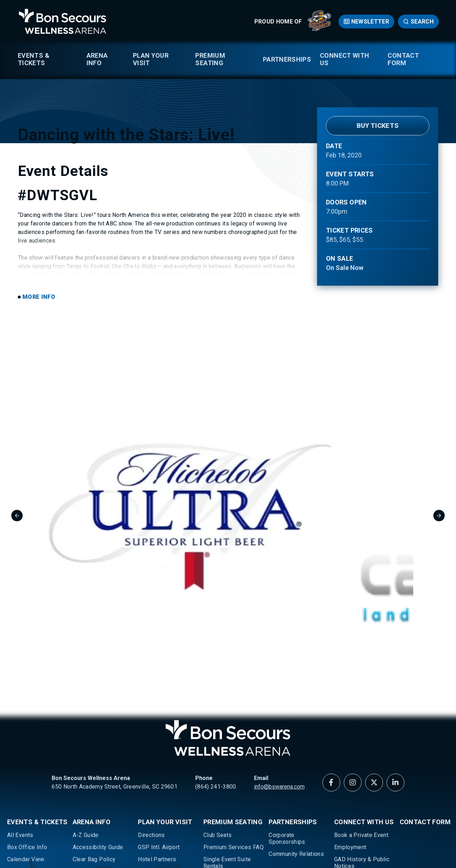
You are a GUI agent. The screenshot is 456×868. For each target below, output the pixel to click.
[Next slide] (439, 506)
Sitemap (259, 839)
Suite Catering (222, 765)
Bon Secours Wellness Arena (62, 21)
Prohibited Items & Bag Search (103, 762)
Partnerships (287, 59)
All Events (20, 710)
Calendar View (26, 734)
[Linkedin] (395, 658)
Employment (350, 722)
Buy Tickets (378, 126)
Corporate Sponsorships (287, 713)
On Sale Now (345, 268)
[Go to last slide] (17, 506)
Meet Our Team (354, 777)
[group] (88, 506)
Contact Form (403, 59)
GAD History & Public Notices (362, 738)
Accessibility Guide (98, 722)
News (342, 789)
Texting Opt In (91, 789)
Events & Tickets (34, 59)
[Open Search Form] (418, 22)
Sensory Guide (92, 777)
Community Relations (296, 729)
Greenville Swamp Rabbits (31, 750)
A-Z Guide (86, 710)
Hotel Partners (157, 734)
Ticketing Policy (28, 777)
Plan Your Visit (151, 59)
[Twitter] (374, 658)
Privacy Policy (187, 839)
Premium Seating (210, 59)
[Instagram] (353, 658)
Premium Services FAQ (234, 722)
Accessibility (227, 839)
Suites (212, 753)
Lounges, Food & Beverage (160, 750)
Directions (151, 710)
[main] (228, 230)
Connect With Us (344, 59)
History (344, 753)
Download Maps (94, 746)
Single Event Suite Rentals (227, 738)
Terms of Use (146, 839)
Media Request (354, 765)
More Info (39, 403)
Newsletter (370, 22)
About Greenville (159, 777)
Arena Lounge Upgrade (233, 777)
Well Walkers (24, 789)
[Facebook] (331, 658)
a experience (419, 839)
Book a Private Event (361, 710)
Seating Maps (25, 765)
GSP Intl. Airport (159, 722)
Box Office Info (27, 722)
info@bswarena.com (279, 662)
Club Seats (218, 710)
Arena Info (97, 59)
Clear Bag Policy (94, 734)
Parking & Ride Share (165, 765)
